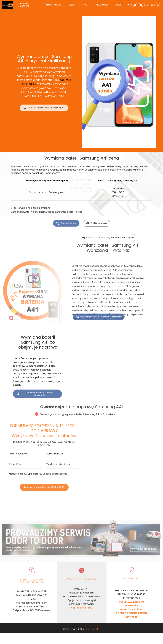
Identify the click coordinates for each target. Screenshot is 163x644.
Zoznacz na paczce (32, 590)
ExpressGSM (92, 635)
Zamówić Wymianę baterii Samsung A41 (44, 112)
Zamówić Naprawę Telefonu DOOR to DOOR (44, 495)
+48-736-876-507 (81, 625)
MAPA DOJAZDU (102, 5)
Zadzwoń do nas (66, 231)
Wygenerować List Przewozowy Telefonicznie (99, 324)
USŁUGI (72, 5)
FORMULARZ (131, 585)
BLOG (85, 5)
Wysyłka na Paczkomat (82, 585)
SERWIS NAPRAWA (54, 5)
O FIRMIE (118, 5)
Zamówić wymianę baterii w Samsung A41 (34, 402)
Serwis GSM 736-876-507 (26, 5)
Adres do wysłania (32, 587)
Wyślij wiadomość (96, 231)
